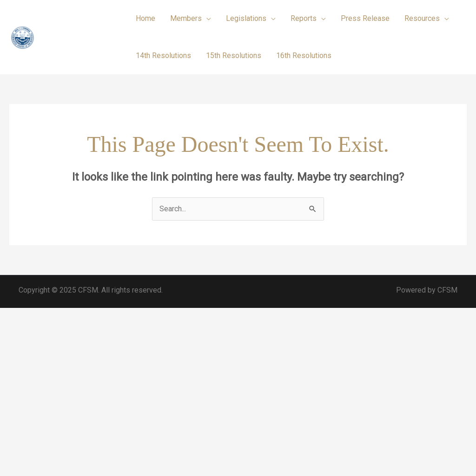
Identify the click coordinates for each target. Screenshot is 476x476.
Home (145, 18)
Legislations (246, 18)
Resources (422, 18)
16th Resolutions (304, 55)
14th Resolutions (163, 55)
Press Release (365, 18)
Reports (304, 18)
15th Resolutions (234, 55)
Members (186, 18)
